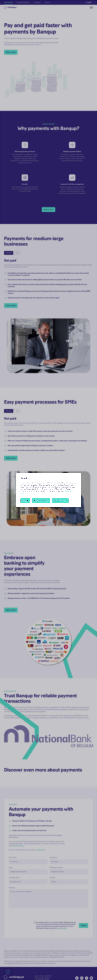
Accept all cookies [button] (60, 501)
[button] (41, 501)
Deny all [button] (25, 501)
